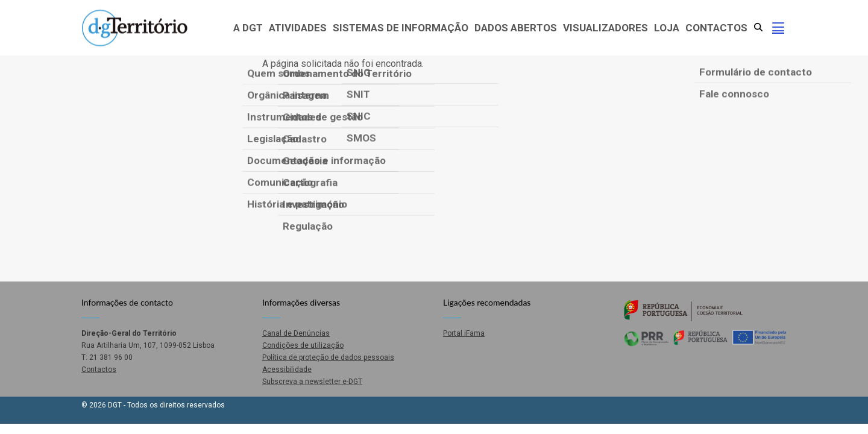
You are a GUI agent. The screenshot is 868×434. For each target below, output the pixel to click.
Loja (667, 28)
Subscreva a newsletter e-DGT (312, 382)
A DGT (248, 28)
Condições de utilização (303, 345)
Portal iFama (464, 333)
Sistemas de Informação (401, 28)
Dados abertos (516, 28)
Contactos (716, 28)
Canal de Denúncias (296, 333)
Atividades (298, 28)
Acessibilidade (287, 370)
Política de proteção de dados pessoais (328, 357)
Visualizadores (605, 28)
